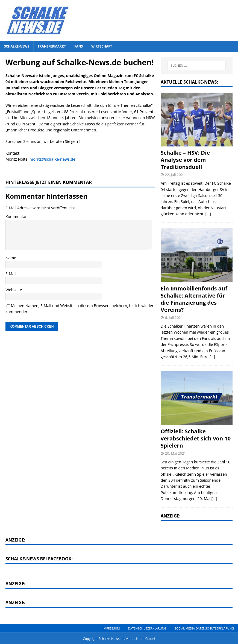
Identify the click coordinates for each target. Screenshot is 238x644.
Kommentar (16, 217)
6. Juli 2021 (174, 317)
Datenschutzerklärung (147, 628)
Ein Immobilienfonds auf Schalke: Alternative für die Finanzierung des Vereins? (194, 299)
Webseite (14, 290)
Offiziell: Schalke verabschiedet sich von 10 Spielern (196, 438)
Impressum (111, 628)
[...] (208, 214)
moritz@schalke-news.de (52, 159)
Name (11, 258)
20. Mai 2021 (176, 453)
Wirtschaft (102, 46)
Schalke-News (17, 46)
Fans (79, 46)
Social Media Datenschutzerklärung (204, 628)
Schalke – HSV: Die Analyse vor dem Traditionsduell (185, 160)
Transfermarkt (52, 46)
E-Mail (11, 274)
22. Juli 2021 (175, 175)
